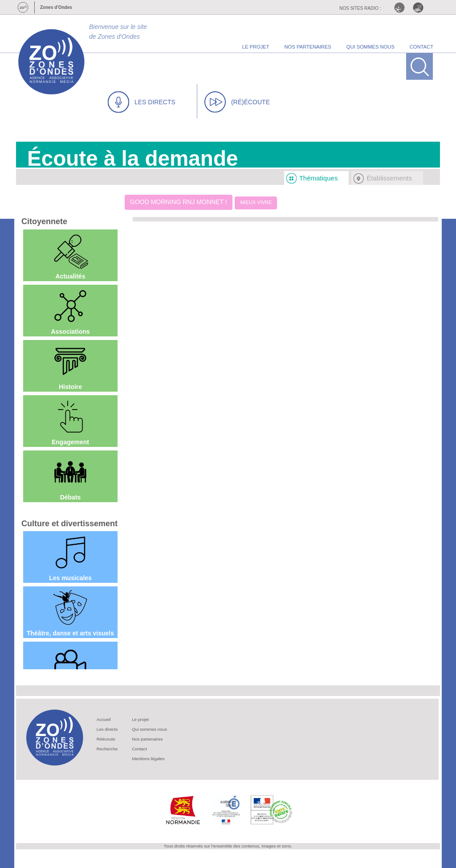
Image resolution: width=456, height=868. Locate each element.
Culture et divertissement (69, 524)
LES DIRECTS (142, 102)
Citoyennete (44, 221)
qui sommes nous (370, 47)
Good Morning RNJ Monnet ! (179, 202)
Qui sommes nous (149, 729)
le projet (256, 47)
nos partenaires (308, 47)
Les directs (107, 729)
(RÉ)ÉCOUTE (237, 102)
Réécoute (106, 739)
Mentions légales (148, 759)
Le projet (140, 719)
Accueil (104, 719)
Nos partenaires (147, 739)
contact (421, 47)
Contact (139, 749)
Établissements (389, 178)
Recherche (107, 749)
